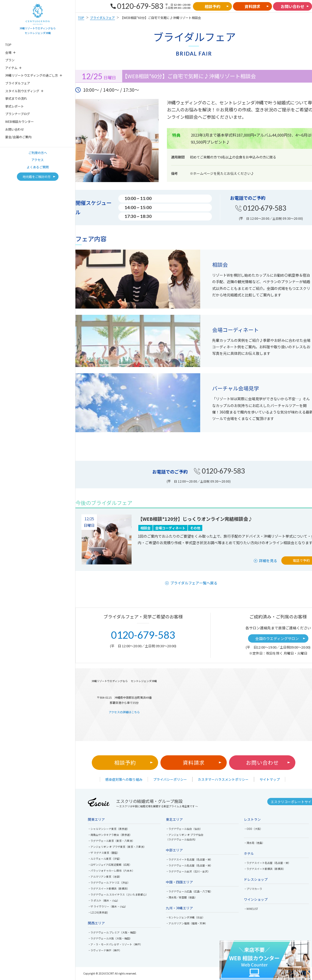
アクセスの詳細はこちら (124, 712)
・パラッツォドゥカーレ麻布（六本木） (111, 871)
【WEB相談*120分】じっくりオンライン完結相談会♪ (195, 519)
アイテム (11, 68)
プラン (10, 60)
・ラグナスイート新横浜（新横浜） (109, 888)
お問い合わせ (15, 129)
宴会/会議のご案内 (18, 137)
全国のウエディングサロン (277, 638)
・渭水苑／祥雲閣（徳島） (181, 897)
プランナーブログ (18, 114)
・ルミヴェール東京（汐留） (105, 859)
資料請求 (194, 762)
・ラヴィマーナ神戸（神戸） (105, 950)
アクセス (38, 160)
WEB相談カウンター (19, 121)
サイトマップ (270, 779)
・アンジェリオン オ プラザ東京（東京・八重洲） (117, 847)
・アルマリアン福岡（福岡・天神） (187, 923)
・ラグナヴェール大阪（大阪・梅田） (110, 938)
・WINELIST (251, 909)
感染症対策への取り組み (124, 779)
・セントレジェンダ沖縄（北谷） (185, 917)
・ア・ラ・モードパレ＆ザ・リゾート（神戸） (115, 944)
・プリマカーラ (253, 889)
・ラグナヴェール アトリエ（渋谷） (109, 882)
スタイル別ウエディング (22, 91)
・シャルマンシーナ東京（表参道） (109, 829)
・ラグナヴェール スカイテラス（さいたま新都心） (118, 894)
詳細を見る (268, 561)
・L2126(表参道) (98, 912)
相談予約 (125, 762)
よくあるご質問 (38, 167)
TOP (8, 45)
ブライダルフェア (18, 83)
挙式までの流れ (16, 98)
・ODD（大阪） (253, 829)
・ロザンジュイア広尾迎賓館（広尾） (110, 865)
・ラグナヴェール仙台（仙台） (184, 829)
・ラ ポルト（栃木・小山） (104, 900)
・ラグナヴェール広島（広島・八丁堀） (189, 891)
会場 (8, 52)
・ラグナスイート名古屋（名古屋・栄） (189, 859)
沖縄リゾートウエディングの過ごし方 (32, 75)
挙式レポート (15, 106)
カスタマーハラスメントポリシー (223, 779)
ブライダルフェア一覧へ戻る (194, 583)
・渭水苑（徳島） (254, 843)
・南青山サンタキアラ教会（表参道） (110, 835)
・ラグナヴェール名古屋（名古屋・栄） (189, 865)
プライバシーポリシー (170, 779)
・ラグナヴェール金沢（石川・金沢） (188, 871)
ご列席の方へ (38, 153)
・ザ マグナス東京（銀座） (104, 853)
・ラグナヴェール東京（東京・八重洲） (111, 841)
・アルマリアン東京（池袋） (105, 876)
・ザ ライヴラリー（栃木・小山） (108, 906)
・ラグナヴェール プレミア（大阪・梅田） (113, 932)
